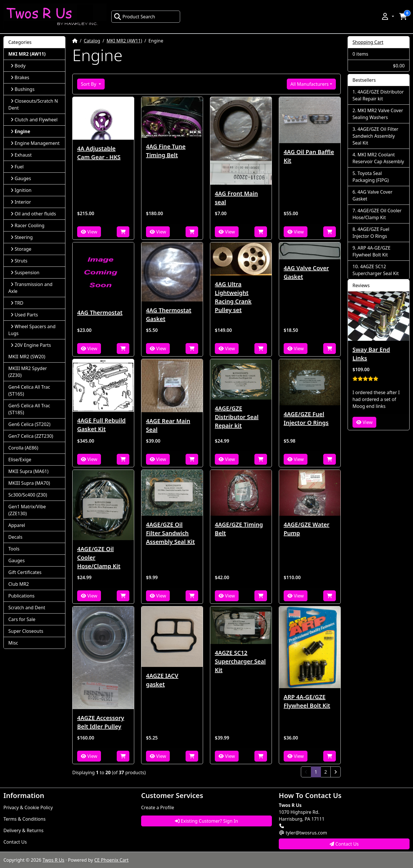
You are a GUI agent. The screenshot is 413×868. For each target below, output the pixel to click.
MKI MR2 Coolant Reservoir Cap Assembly (378, 158)
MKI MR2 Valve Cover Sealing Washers (378, 114)
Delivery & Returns (24, 830)
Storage (21, 249)
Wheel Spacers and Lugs (32, 330)
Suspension (25, 273)
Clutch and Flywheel (34, 120)
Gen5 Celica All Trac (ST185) (29, 409)
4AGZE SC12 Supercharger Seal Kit (240, 661)
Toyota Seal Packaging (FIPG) (371, 177)
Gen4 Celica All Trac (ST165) (29, 390)
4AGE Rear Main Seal (168, 425)
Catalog (92, 41)
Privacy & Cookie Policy (28, 807)
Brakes (20, 77)
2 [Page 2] (326, 772)
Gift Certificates (25, 572)
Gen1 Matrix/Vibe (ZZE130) (27, 510)
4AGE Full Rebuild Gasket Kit (101, 425)
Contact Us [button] (344, 844)
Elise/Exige (20, 460)
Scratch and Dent (27, 608)
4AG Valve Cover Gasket (306, 272)
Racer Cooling (28, 225)
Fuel (17, 167)
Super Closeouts (26, 631)
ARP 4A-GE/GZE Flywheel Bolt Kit (307, 701)
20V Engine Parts (31, 345)
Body (18, 66)
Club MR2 (19, 584)
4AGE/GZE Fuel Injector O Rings (306, 418)
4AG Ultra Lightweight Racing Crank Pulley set (233, 297)
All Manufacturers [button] (310, 84)
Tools (14, 549)
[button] (387, 16)
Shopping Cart (368, 42)
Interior (21, 202)
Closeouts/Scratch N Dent (33, 104)
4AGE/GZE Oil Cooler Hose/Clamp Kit (99, 557)
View (89, 232)
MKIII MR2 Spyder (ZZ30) (28, 372)
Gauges (21, 178)
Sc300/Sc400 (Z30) (28, 495)
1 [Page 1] (318, 772)
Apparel (17, 525)
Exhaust (21, 155)
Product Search (135, 17)
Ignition (21, 190)
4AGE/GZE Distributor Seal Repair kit (237, 417)
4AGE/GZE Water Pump (306, 529)
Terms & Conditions (25, 819)
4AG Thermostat (100, 313)
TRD (17, 303)
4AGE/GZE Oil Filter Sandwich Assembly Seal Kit (170, 533)
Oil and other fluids (33, 214)
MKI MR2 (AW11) (124, 41)
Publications (21, 596)
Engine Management (35, 143)
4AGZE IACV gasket (162, 680)
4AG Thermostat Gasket (169, 315)
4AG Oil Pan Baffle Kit (309, 156)
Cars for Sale (22, 619)
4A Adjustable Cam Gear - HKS (99, 153)
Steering (22, 237)
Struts (19, 261)
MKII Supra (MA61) (28, 471)
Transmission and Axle (30, 288)
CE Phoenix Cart (112, 860)
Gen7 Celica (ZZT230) (31, 436)
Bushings (23, 89)
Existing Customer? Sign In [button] (206, 821)
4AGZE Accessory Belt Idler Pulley (101, 722)
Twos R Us (53, 860)
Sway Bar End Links (371, 354)
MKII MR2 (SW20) (27, 357)
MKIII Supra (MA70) (29, 483)
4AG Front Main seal (236, 198)
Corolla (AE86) (23, 448)
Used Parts (24, 315)
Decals (15, 537)
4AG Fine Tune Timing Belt (166, 151)
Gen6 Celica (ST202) (29, 424)
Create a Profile (158, 807)
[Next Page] (336, 772)
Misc (13, 643)
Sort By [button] (89, 84)
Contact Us (15, 842)
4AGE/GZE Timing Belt (239, 529)
